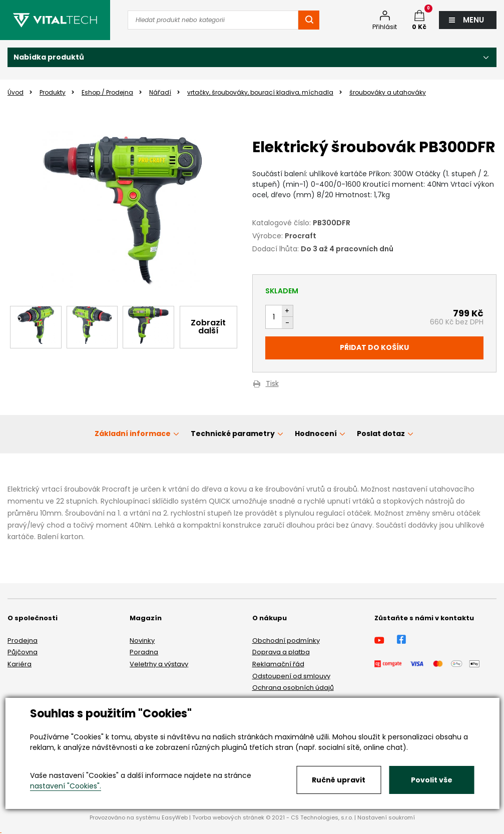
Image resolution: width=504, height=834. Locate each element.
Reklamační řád (278, 664)
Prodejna (23, 641)
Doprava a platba (281, 652)
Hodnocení (316, 434)
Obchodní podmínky (286, 641)
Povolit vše (432, 780)
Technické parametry (233, 434)
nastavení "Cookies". (66, 786)
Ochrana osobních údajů (293, 688)
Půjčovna (23, 652)
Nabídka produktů (49, 57)
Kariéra (20, 664)
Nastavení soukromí (386, 817)
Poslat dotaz (381, 434)
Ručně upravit (339, 780)
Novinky (142, 641)
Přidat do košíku (374, 347)
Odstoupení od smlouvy (291, 676)
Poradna (144, 652)
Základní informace (133, 434)
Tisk (272, 384)
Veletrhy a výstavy (159, 664)
